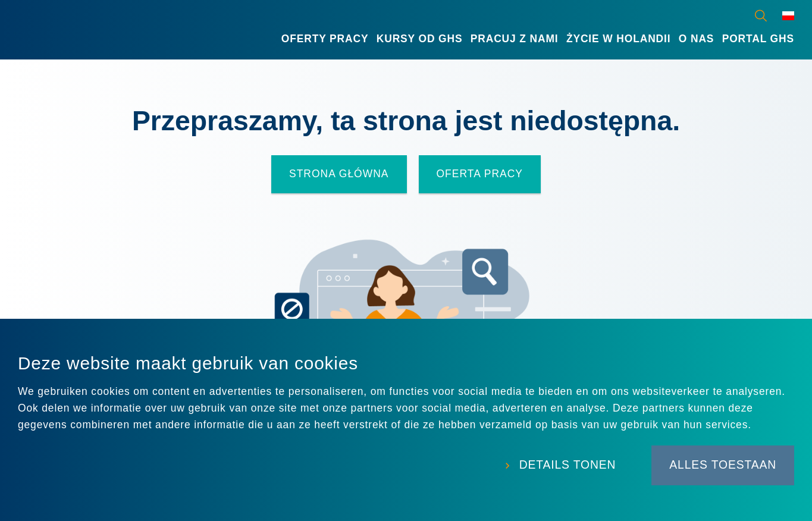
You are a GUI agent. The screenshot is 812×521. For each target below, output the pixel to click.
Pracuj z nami (515, 39)
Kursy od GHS (420, 39)
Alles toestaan (723, 465)
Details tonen (568, 465)
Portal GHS (758, 39)
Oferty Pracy (325, 39)
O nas (697, 39)
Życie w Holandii (619, 39)
